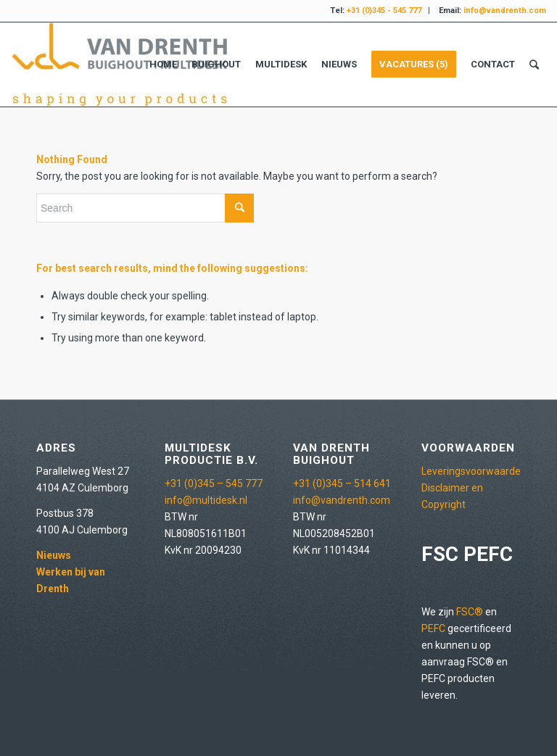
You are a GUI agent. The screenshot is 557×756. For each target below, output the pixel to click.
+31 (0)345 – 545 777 (214, 483)
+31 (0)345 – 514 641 (342, 483)
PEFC (433, 628)
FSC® (470, 612)
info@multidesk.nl (206, 500)
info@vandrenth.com (342, 500)
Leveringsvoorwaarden (474, 471)
